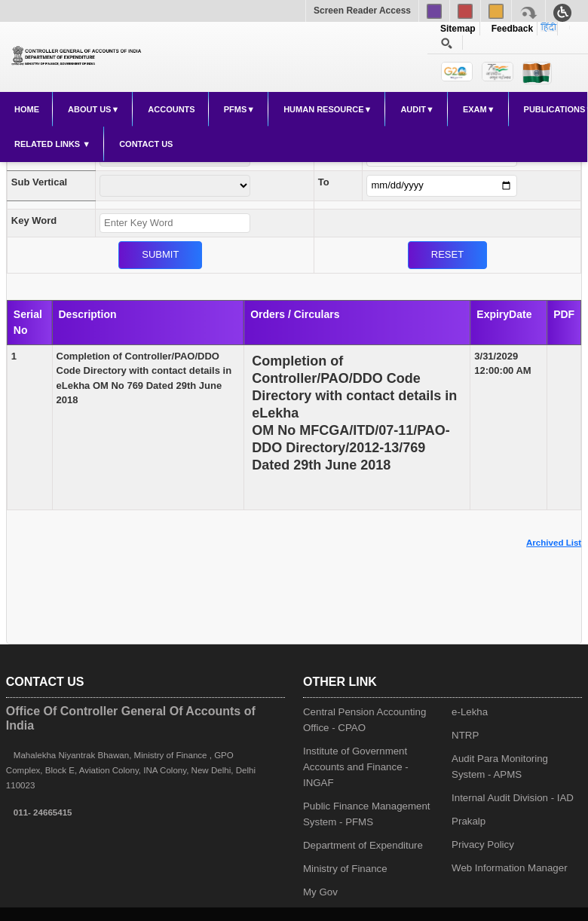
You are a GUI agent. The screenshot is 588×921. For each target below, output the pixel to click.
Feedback (510, 29)
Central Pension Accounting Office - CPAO (364, 720)
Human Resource (323, 109)
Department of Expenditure (363, 845)
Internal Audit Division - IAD (513, 798)
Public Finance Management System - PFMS (367, 814)
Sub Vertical (39, 182)
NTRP (465, 735)
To (324, 182)
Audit (413, 109)
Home (27, 109)
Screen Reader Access (362, 11)
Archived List (554, 543)
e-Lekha (470, 712)
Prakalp (469, 821)
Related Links (48, 144)
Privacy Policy (483, 845)
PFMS (236, 109)
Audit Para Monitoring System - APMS (500, 766)
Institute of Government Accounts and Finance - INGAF (356, 767)
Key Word (34, 220)
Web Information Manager (510, 868)
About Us (89, 109)
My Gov (320, 892)
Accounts (171, 109)
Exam (475, 109)
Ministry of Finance (345, 869)
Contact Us (146, 144)
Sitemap (458, 29)
